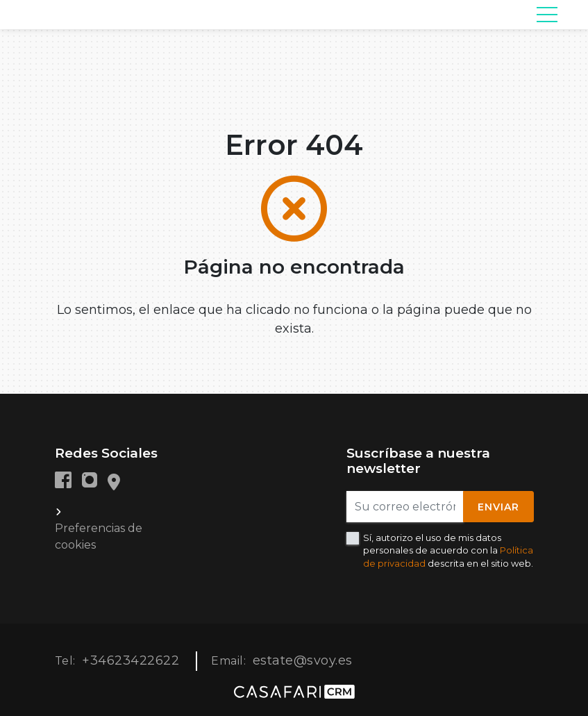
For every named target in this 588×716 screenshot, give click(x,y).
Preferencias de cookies (99, 536)
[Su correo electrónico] (405, 507)
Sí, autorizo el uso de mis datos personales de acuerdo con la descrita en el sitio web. (448, 550)
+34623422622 (131, 660)
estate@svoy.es (303, 660)
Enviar (498, 507)
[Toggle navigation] (547, 15)
